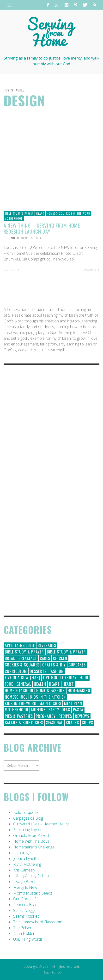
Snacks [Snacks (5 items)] (72, 723)
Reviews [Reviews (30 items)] (82, 716)
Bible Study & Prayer (19, 213)
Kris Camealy (24, 870)
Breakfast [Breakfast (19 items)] (28, 658)
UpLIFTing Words (28, 939)
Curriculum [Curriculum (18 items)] (16, 671)
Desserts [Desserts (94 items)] (38, 671)
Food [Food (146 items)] (84, 678)
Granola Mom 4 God (31, 835)
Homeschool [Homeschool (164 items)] (16, 697)
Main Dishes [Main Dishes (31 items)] (50, 703)
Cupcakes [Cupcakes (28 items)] (77, 665)
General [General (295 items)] (24, 684)
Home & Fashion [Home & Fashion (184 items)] (19, 690)
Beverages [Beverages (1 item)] (47, 645)
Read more (12, 270)
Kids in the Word (78, 213)
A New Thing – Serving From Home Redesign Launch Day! (42, 228)
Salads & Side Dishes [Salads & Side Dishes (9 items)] (24, 723)
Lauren (14, 238)
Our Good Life (25, 899)
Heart (40, 213)
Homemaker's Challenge (34, 847)
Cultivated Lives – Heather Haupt (41, 824)
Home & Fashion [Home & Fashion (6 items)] (51, 690)
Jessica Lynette (26, 859)
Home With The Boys (31, 841)
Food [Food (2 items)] (9, 684)
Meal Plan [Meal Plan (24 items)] (73, 703)
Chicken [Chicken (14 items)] (60, 658)
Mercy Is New (25, 887)
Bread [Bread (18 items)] (10, 658)
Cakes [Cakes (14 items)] (45, 658)
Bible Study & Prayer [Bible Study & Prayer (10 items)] (66, 652)
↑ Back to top (52, 972)
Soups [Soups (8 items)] (88, 723)
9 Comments (92, 269)
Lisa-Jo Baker (24, 882)
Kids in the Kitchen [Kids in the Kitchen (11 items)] (48, 697)
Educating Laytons (29, 830)
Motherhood (14, 218)
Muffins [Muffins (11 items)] (38, 710)
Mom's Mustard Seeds (33, 893)
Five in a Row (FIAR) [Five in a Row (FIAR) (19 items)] (22, 678)
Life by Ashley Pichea (31, 876)
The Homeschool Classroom (38, 922)
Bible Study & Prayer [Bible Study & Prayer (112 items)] (24, 652)
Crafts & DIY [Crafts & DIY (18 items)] (54, 665)
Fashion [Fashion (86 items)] (57, 671)
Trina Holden (24, 933)
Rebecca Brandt (27, 905)
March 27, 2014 (31, 238)
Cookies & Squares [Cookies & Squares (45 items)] (22, 665)
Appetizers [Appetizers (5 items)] (15, 645)
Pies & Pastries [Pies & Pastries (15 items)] (19, 716)
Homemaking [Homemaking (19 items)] (79, 690)
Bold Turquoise (26, 812)
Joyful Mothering (27, 864)
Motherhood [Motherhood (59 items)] (17, 710)
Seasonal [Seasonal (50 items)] (55, 723)
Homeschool (55, 213)
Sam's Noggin (25, 910)
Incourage (22, 853)
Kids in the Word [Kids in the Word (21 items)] (21, 703)
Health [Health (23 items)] (40, 684)
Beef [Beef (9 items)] (31, 645)
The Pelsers (23, 928)
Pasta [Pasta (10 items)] (78, 710)
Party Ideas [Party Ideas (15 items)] (59, 710)
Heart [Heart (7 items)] (68, 684)
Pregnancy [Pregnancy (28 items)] (46, 716)
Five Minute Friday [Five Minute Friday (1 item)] (60, 678)
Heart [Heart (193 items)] (54, 684)
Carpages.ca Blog (28, 818)
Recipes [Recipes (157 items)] (65, 716)
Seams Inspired (26, 916)
